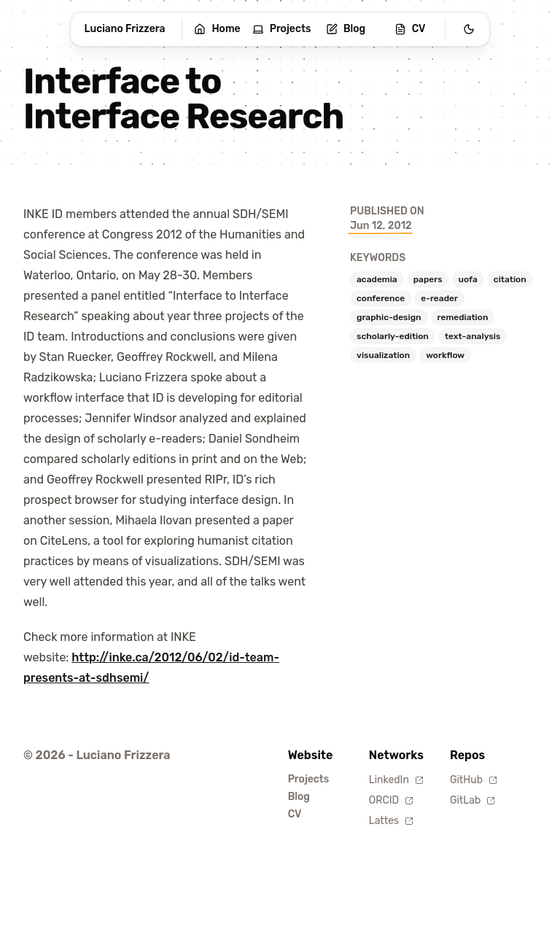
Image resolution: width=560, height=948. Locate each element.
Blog (346, 29)
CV (410, 29)
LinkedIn (396, 780)
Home (217, 29)
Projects (282, 29)
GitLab (472, 800)
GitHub (474, 780)
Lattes (391, 821)
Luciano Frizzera (125, 29)
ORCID (391, 800)
